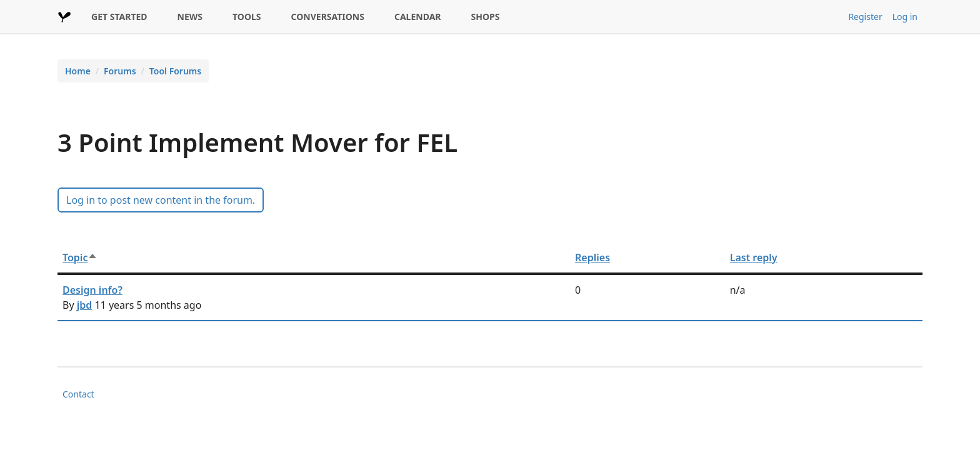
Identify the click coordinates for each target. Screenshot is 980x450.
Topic (80, 257)
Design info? (92, 290)
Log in (905, 17)
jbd (85, 305)
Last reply (754, 257)
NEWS (190, 17)
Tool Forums (175, 71)
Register (865, 17)
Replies (592, 257)
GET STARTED (119, 17)
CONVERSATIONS (328, 17)
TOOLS (247, 17)
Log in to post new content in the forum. (161, 200)
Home (78, 71)
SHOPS (486, 17)
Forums (120, 71)
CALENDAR (418, 17)
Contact (78, 394)
